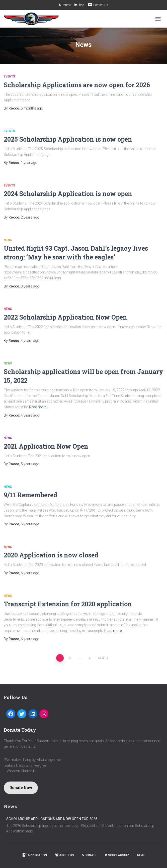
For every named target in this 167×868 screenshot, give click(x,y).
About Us (65, 855)
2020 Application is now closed (51, 555)
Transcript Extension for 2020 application (68, 604)
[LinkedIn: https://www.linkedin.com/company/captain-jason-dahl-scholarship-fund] (33, 714)
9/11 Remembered (30, 495)
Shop (79, 5)
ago (32, 108)
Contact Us (98, 5)
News (8, 240)
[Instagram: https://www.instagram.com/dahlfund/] (44, 714)
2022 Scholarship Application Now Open (65, 317)
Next (102, 658)
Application (34, 855)
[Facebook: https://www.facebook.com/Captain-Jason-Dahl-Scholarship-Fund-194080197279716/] (11, 714)
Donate (65, 5)
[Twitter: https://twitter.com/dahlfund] (22, 714)
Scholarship (117, 855)
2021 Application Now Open (46, 446)
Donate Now (21, 788)
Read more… (39, 407)
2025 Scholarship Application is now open (68, 139)
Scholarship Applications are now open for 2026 (77, 85)
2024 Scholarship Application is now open (68, 194)
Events (9, 76)
